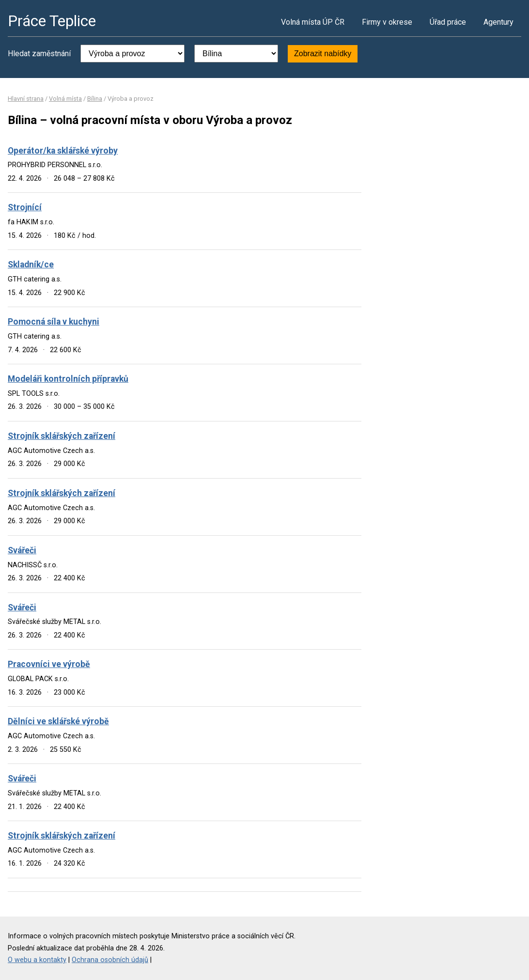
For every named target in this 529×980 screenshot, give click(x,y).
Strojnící (25, 207)
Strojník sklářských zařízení (62, 436)
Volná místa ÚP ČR (313, 22)
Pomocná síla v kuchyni (54, 322)
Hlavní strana (26, 99)
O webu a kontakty (37, 960)
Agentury (498, 22)
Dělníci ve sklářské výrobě (58, 721)
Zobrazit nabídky (323, 54)
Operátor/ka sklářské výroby (63, 151)
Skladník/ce (31, 264)
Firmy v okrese (387, 22)
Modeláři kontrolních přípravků (68, 379)
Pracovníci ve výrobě (49, 664)
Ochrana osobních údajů (110, 960)
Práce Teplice (52, 21)
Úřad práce (448, 22)
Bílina (95, 99)
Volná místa (65, 99)
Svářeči (22, 550)
